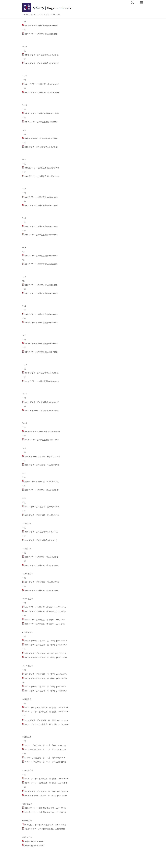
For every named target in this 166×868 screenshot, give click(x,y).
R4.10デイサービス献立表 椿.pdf (38, 122)
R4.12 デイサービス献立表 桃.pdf (38, 55)
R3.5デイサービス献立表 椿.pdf (38, 565)
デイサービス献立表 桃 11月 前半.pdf (42, 745)
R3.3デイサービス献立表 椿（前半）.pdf (42, 620)
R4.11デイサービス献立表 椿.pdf (38, 93)
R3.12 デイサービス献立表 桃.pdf (38, 373)
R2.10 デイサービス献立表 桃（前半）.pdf (43, 779)
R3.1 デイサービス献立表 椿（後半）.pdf (42, 691)
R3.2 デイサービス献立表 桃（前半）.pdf (42, 641)
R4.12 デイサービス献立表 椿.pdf (38, 63)
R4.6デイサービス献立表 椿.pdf (37, 235)
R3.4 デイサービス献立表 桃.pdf (38, 582)
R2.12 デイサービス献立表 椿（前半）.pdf (42, 720)
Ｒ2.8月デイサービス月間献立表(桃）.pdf (42, 825)
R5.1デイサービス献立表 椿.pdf (37, 34)
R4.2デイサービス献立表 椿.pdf (37, 323)
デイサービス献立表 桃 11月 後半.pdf (42, 750)
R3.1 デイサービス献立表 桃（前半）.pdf (42, 674)
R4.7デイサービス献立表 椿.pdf (37, 206)
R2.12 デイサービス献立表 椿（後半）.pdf (43, 724)
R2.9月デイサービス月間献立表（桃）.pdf (42, 808)
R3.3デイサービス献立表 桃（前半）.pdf (42, 607)
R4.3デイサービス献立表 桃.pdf (37, 285)
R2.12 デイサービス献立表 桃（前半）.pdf (43, 708)
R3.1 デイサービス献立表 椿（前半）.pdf (42, 687)
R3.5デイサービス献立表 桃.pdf (38, 557)
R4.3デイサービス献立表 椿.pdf (37, 293)
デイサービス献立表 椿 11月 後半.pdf (42, 762)
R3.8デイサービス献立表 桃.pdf (38, 482)
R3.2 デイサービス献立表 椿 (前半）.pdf (41, 653)
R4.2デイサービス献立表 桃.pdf (37, 314)
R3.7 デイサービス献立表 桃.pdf (38, 507)
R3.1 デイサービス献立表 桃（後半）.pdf (42, 678)
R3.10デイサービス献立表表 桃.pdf (39, 432)
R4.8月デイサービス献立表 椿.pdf (38, 176)
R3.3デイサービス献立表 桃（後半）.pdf (42, 612)
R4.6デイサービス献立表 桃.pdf (37, 226)
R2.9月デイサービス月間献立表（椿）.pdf (42, 812)
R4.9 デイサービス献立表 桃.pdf (37, 139)
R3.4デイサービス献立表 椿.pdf (38, 591)
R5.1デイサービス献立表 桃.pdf (37, 26)
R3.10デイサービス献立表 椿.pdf (38, 440)
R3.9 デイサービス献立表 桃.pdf (38, 457)
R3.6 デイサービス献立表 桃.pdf (37, 532)
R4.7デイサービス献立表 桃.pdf (37, 197)
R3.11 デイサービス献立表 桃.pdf (38, 402)
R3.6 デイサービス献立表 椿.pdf (37, 540)
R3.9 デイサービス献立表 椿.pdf (38, 465)
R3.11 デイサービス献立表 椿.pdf (38, 411)
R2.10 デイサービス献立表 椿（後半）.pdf (42, 796)
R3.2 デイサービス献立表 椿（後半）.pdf (42, 658)
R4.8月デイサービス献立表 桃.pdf (38, 168)
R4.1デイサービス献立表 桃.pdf (37, 344)
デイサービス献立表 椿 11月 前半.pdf (42, 758)
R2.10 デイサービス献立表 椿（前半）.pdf (42, 791)
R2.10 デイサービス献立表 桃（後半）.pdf (43, 783)
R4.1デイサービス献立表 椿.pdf (37, 352)
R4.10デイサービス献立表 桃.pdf (38, 113)
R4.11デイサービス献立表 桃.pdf (38, 84)
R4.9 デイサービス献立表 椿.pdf (37, 147)
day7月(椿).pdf (30, 846)
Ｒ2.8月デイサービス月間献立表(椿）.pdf (41, 829)
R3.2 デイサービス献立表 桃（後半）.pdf (42, 645)
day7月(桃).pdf (30, 842)
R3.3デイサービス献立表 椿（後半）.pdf (42, 624)
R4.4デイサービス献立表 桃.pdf (37, 256)
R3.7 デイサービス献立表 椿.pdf (38, 515)
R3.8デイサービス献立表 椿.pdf (38, 490)
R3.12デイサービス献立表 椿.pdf (38, 381)
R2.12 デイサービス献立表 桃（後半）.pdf (43, 712)
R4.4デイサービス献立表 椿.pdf (37, 264)
